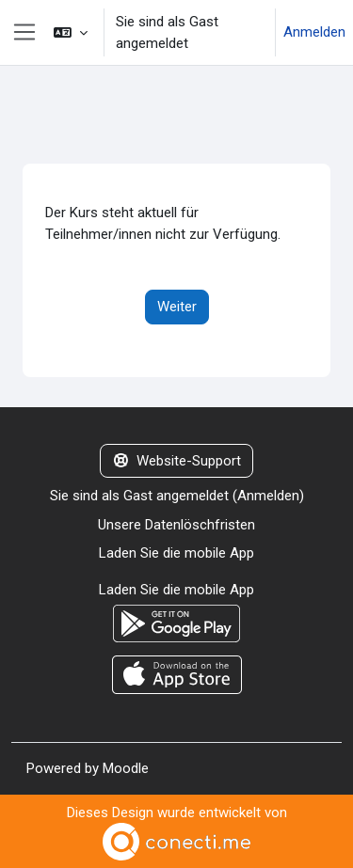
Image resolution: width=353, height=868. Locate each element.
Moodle (126, 768)
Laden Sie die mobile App (176, 553)
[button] (71, 32)
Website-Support (177, 461)
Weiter (177, 307)
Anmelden (314, 32)
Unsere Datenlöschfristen (176, 525)
